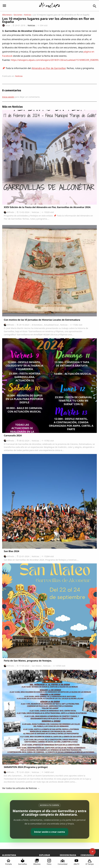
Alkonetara (7, 15)
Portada (9, 862)
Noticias (28, 15)
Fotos (49, 862)
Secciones (18, 15)
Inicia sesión (8, 97)
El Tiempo (90, 862)
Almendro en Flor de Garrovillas (49, 68)
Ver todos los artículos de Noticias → (21, 788)
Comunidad (63, 862)
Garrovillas (23, 862)
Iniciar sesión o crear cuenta (50, 832)
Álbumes (37, 862)
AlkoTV (76, 862)
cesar (6, 25)
